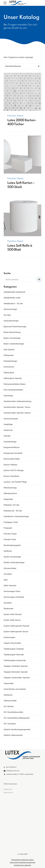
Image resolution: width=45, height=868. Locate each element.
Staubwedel (8, 609)
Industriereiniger (10, 442)
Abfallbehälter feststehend (14, 292)
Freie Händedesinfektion (13, 390)
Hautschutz (8, 430)
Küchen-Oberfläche (11, 476)
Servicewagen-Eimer (12, 591)
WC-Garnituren (10, 724)
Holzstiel (7, 436)
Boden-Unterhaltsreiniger (14, 344)
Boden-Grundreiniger (12, 338)
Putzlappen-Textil (11, 522)
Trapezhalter (9, 683)
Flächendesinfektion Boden (15, 384)
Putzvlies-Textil (10, 539)
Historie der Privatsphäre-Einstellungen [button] (23, 862)
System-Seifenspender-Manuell (16, 626)
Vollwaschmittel (10, 701)
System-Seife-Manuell (13, 614)
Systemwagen (9, 637)
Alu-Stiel (7, 315)
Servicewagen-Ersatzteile (14, 597)
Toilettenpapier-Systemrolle (15, 660)
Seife (6, 580)
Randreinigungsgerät (12, 545)
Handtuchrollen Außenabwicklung (17, 401)
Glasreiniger (8, 396)
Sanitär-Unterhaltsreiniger (14, 563)
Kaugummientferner (12, 447)
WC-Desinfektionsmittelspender (17, 718)
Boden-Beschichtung (12, 332)
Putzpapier (8, 528)
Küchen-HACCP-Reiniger (14, 470)
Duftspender (9, 355)
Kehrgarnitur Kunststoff (13, 453)
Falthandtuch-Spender (13, 378)
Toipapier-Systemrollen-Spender (17, 678)
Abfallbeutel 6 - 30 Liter (13, 304)
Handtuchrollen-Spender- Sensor (17, 407)
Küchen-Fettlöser (10, 465)
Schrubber (8, 574)
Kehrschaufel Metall (12, 459)
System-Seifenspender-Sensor (16, 632)
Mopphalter (8, 499)
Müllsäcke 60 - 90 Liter (13, 511)
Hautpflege (8, 424)
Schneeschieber (10, 568)
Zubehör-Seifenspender (13, 735)
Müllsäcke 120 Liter (11, 505)
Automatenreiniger (11, 321)
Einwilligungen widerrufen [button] (22, 865)
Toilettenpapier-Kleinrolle (14, 655)
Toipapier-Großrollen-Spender (16, 666)
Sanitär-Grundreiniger (12, 557)
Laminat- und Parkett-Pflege (15, 482)
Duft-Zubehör (9, 350)
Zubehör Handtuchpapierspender (17, 729)
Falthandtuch (9, 373)
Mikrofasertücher (10, 493)
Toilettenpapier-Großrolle (14, 649)
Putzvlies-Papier (15, 116)
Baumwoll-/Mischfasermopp (15, 327)
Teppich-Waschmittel (12, 643)
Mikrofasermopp (10, 488)
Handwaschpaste (11, 419)
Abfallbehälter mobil (12, 298)
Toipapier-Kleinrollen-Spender (16, 672)
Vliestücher (8, 695)
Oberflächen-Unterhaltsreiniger (16, 516)
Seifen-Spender (10, 586)
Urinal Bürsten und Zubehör (15, 689)
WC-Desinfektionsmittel (13, 712)
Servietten (8, 603)
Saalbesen (8, 551)
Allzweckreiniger (10, 309)
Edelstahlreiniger (10, 361)
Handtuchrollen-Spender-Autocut (17, 413)
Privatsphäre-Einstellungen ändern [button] (22, 860)
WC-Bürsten (9, 706)
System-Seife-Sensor (12, 620)
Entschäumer (9, 367)
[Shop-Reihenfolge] (22, 66)
